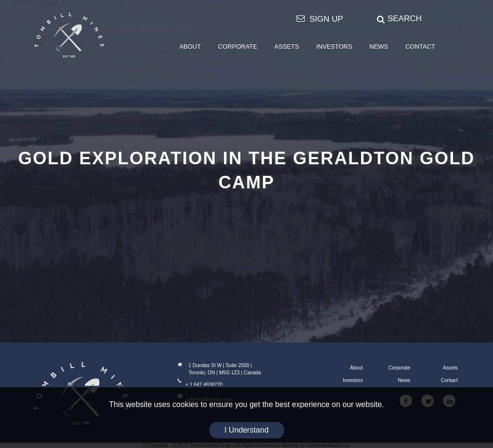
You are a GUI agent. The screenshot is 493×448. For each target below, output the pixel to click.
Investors (353, 380)
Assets (450, 368)
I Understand (246, 430)
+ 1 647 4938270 (200, 385)
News (404, 380)
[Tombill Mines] (69, 35)
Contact (449, 380)
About (357, 368)
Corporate (400, 368)
